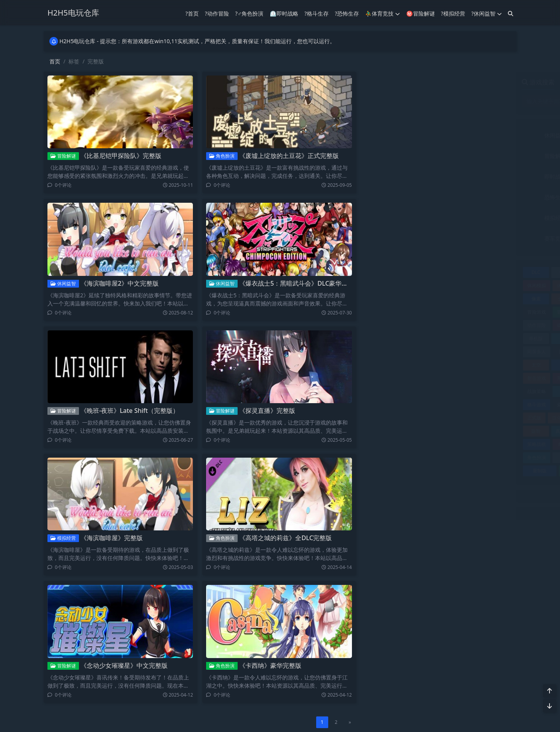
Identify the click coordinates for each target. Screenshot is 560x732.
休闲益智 (63, 283)
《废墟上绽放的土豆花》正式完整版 (289, 156)
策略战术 (496, 431)
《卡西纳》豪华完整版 (270, 664)
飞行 (457, 471)
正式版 (379, 418)
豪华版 (437, 457)
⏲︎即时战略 (284, 13)
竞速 (439, 431)
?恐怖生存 (347, 13)
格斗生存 (477, 197)
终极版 (410, 444)
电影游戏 (496, 418)
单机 (497, 325)
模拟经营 (63, 537)
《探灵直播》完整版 (267, 411)
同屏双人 (496, 338)
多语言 (497, 352)
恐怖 (468, 378)
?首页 (192, 13)
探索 (410, 391)
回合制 (410, 352)
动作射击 (411, 325)
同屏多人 (381, 352)
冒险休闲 (496, 299)
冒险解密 (411, 312)
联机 (467, 444)
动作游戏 (441, 325)
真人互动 (409, 431)
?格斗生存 (317, 13)
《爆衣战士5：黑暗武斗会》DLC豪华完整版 (299, 283)
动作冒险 (477, 156)
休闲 (467, 272)
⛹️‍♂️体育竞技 (382, 13)
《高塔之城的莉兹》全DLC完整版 (285, 537)
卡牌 (409, 338)
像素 (381, 299)
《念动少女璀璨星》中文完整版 (124, 664)
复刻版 (468, 352)
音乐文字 (477, 238)
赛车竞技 (400, 238)
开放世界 (411, 378)
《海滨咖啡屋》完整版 (111, 537)
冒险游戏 (381, 312)
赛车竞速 (496, 457)
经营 (439, 444)
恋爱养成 (441, 378)
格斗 (497, 391)
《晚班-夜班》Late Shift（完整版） (129, 410)
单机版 (381, 338)
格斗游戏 (381, 405)
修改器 (497, 285)
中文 (409, 272)
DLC (380, 272)
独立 (449, 418)
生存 (470, 418)
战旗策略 (381, 391)
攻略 (439, 391)
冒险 (467, 299)
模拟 (440, 405)
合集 (467, 338)
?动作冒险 (217, 13)
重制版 (385, 471)
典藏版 (438, 299)
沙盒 (427, 418)
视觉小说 (496, 444)
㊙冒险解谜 (420, 13)
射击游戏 (381, 378)
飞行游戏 (493, 471)
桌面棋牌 (411, 405)
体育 (440, 285)
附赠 (420, 471)
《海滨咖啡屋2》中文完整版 (119, 283)
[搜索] (511, 13)
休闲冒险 (496, 272)
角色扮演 (221, 156)
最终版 (468, 391)
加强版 (469, 312)
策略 (467, 431)
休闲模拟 (381, 285)
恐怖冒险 (496, 378)
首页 (55, 61)
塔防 (439, 352)
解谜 (410, 457)
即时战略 (400, 176)
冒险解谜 (63, 156)
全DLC (409, 299)
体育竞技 (477, 135)
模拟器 (467, 405)
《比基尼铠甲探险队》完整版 (121, 156)
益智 (381, 431)
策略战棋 (381, 444)
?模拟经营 (453, 13)
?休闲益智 (486, 13)
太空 (381, 365)
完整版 (438, 365)
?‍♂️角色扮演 (249, 13)
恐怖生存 (400, 197)
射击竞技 (477, 176)
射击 (497, 365)
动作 (497, 312)
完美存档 (467, 365)
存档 (409, 365)
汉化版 (404, 418)
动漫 (469, 325)
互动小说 (438, 272)
